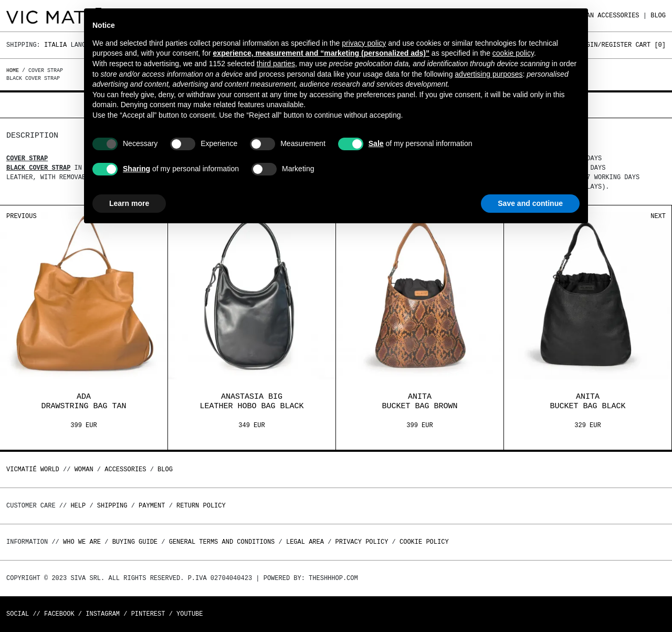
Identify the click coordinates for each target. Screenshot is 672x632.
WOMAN (84, 469)
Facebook (59, 614)
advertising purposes (489, 74)
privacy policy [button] (364, 43)
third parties (276, 64)
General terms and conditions (222, 542)
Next (658, 216)
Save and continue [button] (530, 203)
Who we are (82, 542)
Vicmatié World (33, 469)
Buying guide (135, 542)
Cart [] (650, 45)
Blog (658, 15)
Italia (55, 45)
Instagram (103, 614)
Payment (152, 506)
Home (14, 70)
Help (78, 506)
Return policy (201, 506)
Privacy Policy (362, 542)
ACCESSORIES (618, 15)
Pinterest (148, 614)
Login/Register (605, 45)
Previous (22, 216)
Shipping (112, 506)
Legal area (305, 542)
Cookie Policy (424, 542)
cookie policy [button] (513, 53)
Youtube (190, 614)
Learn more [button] (129, 203)
